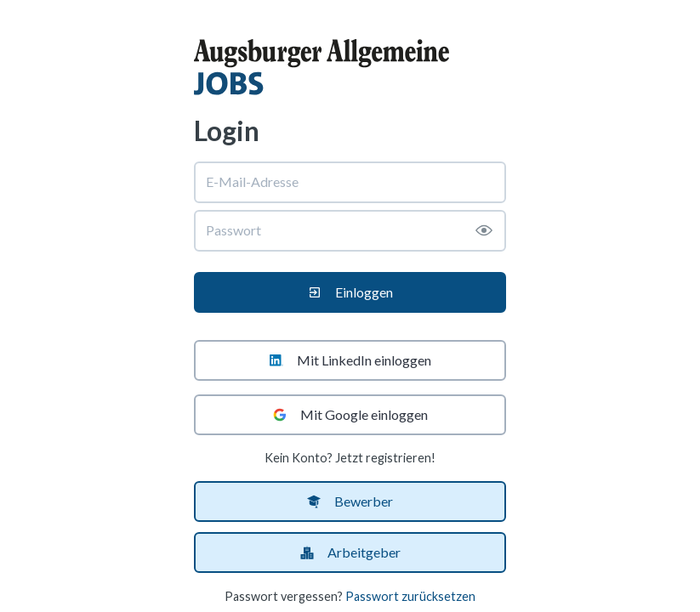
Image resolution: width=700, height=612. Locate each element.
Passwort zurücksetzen (410, 596)
